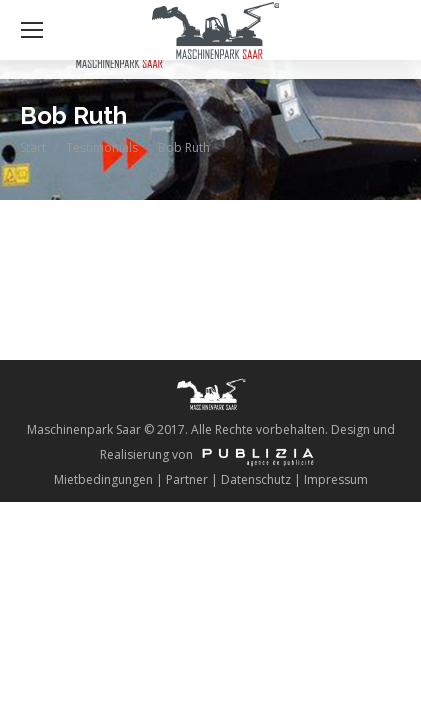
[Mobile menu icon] (32, 30)
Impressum (336, 479)
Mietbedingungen (103, 479)
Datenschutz (256, 479)
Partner (187, 479)
